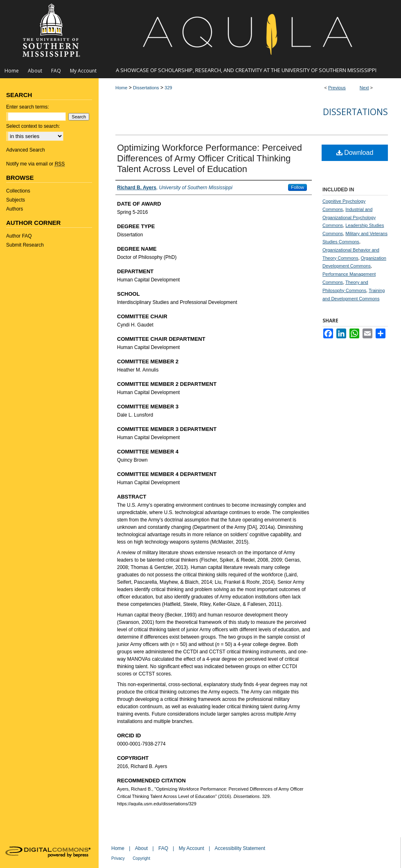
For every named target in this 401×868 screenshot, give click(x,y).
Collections (18, 191)
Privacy (118, 858)
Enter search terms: (28, 107)
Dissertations (146, 88)
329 (168, 88)
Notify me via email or (35, 164)
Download (355, 153)
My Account (191, 848)
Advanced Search (26, 150)
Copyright (141, 858)
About (141, 848)
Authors (15, 209)
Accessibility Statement (240, 848)
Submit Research (25, 245)
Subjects (16, 200)
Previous (337, 88)
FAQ (163, 848)
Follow (297, 187)
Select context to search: (33, 126)
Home (121, 88)
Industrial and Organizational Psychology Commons (349, 218)
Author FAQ (19, 236)
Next (364, 88)
